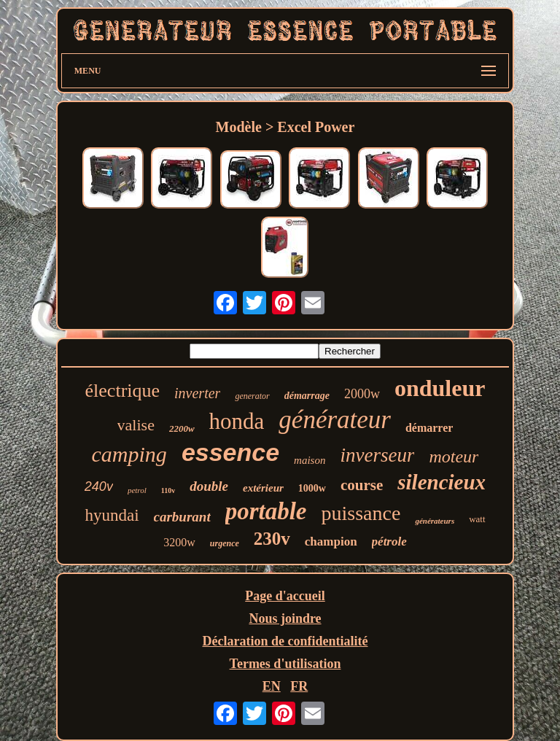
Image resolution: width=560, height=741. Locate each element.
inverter (197, 393)
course (362, 485)
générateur (335, 420)
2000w (362, 394)
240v (99, 486)
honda (237, 421)
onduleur (440, 388)
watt (477, 519)
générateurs (435, 521)
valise (136, 425)
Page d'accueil (285, 596)
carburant (182, 517)
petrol (137, 490)
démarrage (307, 396)
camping (129, 454)
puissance (361, 513)
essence (230, 452)
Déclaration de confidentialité (285, 641)
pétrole (389, 542)
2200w (182, 428)
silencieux (442, 482)
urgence (225, 543)
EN (272, 686)
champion (331, 542)
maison (310, 460)
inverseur (377, 455)
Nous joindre (285, 618)
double (209, 486)
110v (168, 490)
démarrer (429, 428)
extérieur (263, 488)
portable (266, 511)
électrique (123, 391)
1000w (312, 488)
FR (299, 686)
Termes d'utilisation (285, 664)
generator (252, 396)
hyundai (112, 515)
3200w (179, 542)
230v (272, 539)
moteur (454, 457)
